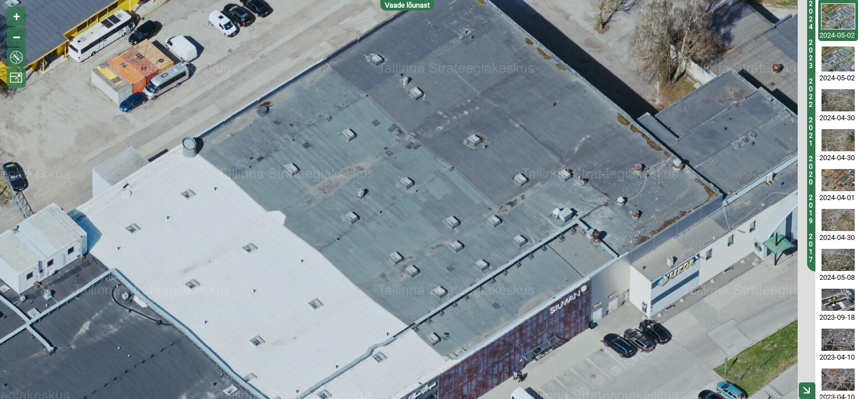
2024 (811, 16)
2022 (811, 93)
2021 (811, 132)
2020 (811, 171)
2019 (811, 209)
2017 (811, 248)
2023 (811, 54)
